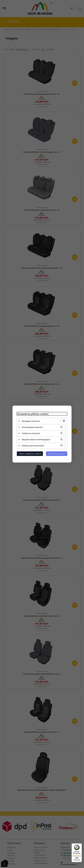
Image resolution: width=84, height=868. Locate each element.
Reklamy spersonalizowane (33, 446)
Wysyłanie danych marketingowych (36, 439)
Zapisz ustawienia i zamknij (30, 454)
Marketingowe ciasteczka (32, 427)
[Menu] (80, 845)
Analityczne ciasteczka (31, 433)
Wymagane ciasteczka (31, 421)
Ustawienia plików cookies (33, 414)
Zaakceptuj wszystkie (57, 454)
